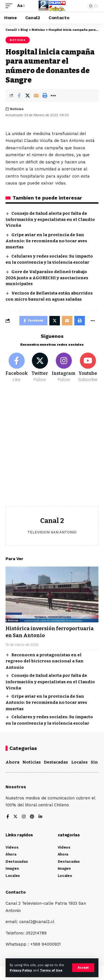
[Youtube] (88, 368)
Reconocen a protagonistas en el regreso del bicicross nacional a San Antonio (45, 661)
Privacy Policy (21, 970)
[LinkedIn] (40, 817)
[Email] (36, 96)
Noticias (18, 40)
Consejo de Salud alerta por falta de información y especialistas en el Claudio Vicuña (50, 220)
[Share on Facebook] (19, 96)
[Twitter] (40, 368)
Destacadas (56, 762)
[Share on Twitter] (27, 96)
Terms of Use (51, 970)
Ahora (12, 762)
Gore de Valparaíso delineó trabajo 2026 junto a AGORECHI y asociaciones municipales (47, 278)
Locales (79, 762)
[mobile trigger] (10, 6)
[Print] (45, 96)
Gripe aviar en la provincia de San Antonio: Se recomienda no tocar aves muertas (46, 241)
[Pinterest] (32, 817)
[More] (53, 96)
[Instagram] (64, 368)
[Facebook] (17, 368)
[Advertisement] (52, 449)
